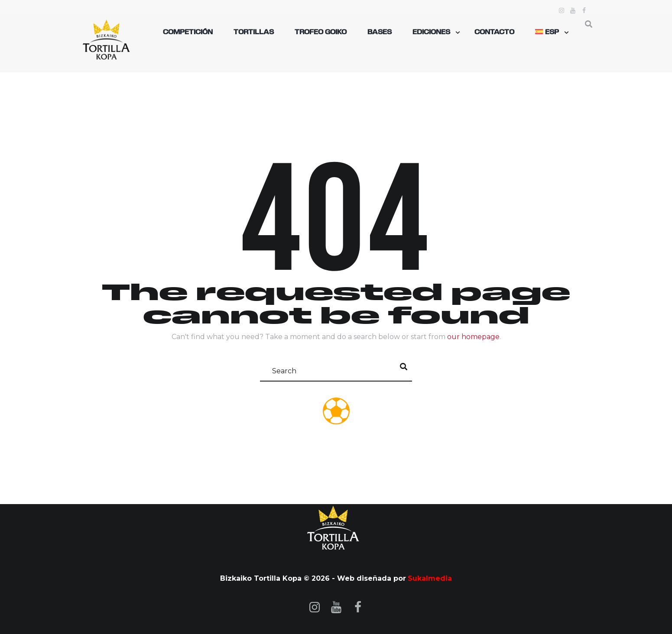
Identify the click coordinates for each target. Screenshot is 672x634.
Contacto (494, 32)
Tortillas (254, 32)
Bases (380, 32)
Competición (188, 32)
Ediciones (431, 32)
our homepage (473, 337)
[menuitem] (549, 32)
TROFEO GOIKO (321, 32)
